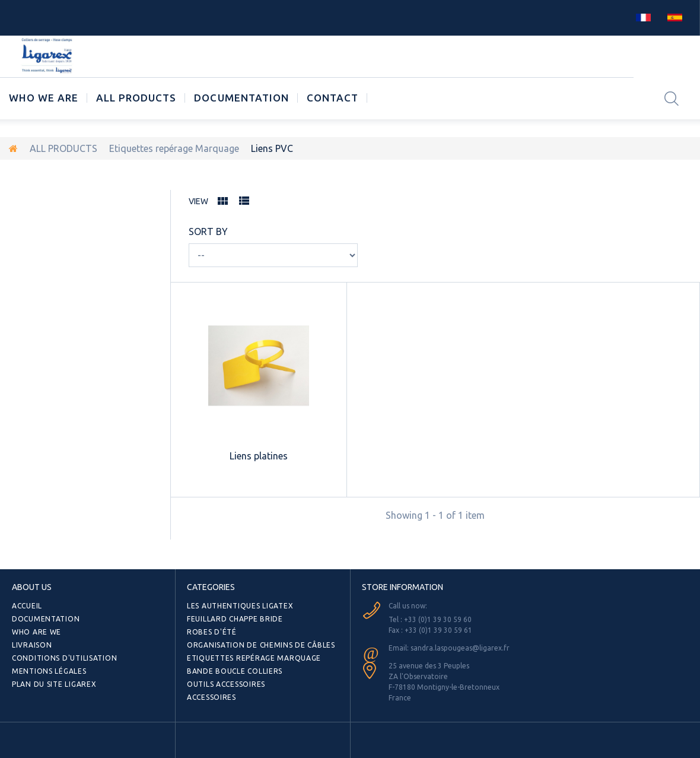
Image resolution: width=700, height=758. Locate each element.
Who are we (36, 632)
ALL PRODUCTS (136, 98)
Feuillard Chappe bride (235, 619)
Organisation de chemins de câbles (261, 645)
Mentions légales (49, 671)
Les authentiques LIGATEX (240, 606)
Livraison (32, 645)
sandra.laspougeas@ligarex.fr (460, 648)
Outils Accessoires (226, 684)
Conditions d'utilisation (64, 658)
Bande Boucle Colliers (235, 671)
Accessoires (211, 697)
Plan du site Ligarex (54, 684)
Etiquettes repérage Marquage (174, 148)
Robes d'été (212, 632)
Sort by (208, 231)
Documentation (241, 98)
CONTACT (332, 98)
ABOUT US (32, 587)
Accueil (27, 606)
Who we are (44, 98)
